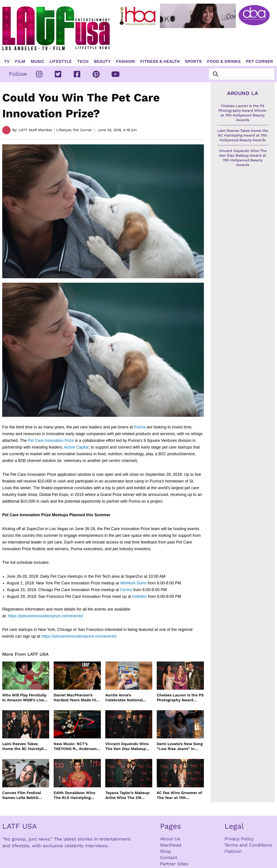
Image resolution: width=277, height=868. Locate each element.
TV (7, 61)
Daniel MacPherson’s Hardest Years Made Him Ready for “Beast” (77, 698)
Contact (169, 857)
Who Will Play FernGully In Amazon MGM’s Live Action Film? (24, 698)
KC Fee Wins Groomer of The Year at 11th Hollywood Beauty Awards (179, 795)
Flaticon (233, 851)
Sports (193, 61)
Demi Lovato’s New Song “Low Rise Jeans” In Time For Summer (180, 746)
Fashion (125, 61)
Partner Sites (174, 864)
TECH (83, 61)
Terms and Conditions (248, 845)
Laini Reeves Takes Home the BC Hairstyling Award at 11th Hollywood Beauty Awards (25, 746)
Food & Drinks (224, 61)
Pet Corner (259, 61)
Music (37, 61)
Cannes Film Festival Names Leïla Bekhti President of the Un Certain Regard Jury (22, 795)
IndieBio (139, 596)
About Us (170, 839)
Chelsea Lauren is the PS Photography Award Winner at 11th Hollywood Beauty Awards (180, 698)
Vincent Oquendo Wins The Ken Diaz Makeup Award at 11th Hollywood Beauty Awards (128, 746)
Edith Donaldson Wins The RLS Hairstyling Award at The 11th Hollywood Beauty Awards (74, 795)
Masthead (171, 845)
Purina (140, 427)
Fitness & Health (160, 61)
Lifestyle (61, 61)
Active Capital (76, 447)
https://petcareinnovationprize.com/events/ (45, 616)
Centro (126, 590)
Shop (166, 851)
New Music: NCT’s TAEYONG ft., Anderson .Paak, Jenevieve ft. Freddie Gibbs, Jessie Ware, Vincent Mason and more (75, 746)
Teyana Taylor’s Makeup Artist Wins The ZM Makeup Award (127, 795)
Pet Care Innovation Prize (51, 440)
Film (20, 61)
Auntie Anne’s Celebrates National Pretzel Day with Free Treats (125, 698)
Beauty (102, 61)
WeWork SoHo (133, 583)
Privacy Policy (239, 839)
